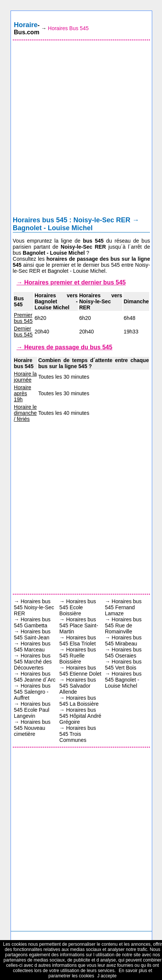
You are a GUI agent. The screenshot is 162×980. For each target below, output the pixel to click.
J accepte (107, 976)
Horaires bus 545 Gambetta (32, 622)
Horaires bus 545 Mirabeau (123, 641)
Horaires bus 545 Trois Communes (78, 734)
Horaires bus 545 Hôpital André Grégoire (80, 716)
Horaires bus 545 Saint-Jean (32, 634)
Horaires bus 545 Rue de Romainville (123, 625)
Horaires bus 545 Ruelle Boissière (78, 656)
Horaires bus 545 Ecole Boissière (78, 607)
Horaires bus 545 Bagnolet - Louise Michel (123, 680)
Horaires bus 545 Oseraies (123, 653)
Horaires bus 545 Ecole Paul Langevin (32, 710)
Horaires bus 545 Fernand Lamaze (123, 607)
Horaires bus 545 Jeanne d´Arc (35, 677)
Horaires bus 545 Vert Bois (123, 665)
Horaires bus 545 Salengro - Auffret (32, 692)
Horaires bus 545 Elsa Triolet (78, 641)
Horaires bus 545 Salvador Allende (78, 686)
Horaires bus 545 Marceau (32, 647)
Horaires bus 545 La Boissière (79, 701)
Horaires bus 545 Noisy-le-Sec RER (34, 607)
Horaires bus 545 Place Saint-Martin (79, 625)
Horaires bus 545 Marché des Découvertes (33, 662)
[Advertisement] (81, 130)
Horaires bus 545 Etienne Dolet (80, 671)
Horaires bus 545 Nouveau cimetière (32, 728)
